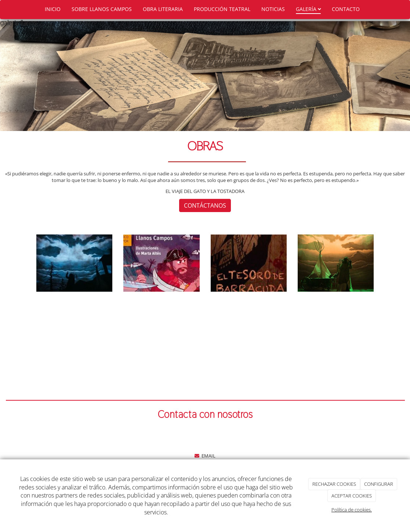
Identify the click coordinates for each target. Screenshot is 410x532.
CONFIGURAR (379, 484)
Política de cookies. (352, 510)
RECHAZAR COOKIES (334, 484)
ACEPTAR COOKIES (352, 496)
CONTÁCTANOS (205, 205)
